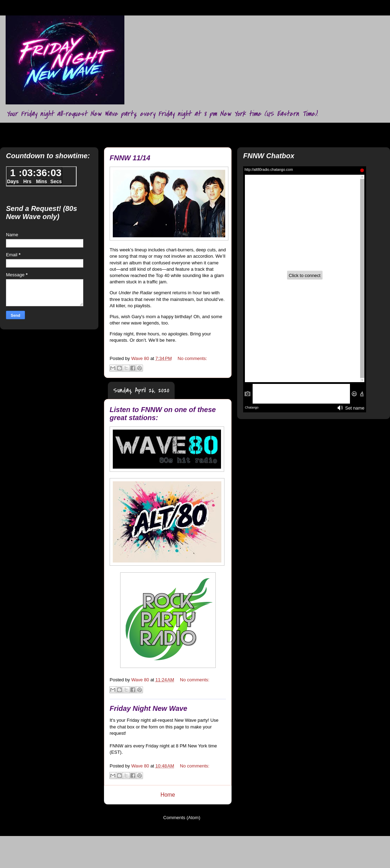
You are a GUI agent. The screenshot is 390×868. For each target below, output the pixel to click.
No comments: (193, 358)
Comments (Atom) (182, 818)
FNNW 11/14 (130, 158)
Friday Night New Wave (148, 708)
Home (168, 795)
